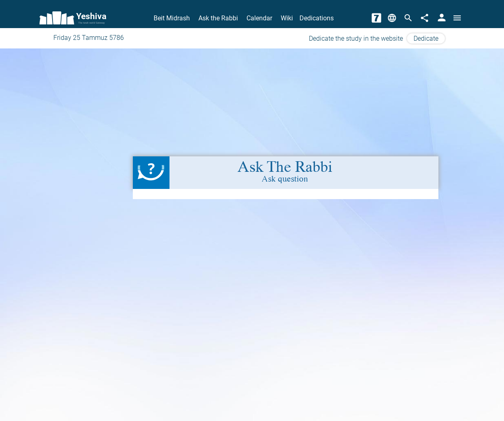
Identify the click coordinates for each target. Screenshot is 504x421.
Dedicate (426, 38)
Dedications (317, 18)
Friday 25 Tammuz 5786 (89, 38)
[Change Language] (392, 18)
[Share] (425, 18)
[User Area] (442, 18)
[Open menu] (457, 18)
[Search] (408, 18)
